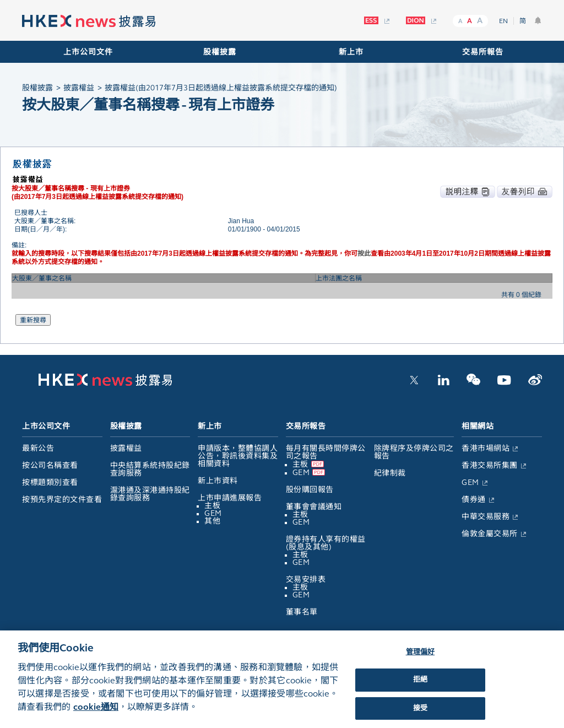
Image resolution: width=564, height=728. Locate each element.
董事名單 (302, 612)
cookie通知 (96, 714)
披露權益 (126, 448)
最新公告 (38, 448)
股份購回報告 (310, 490)
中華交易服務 (486, 517)
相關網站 (478, 426)
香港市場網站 (486, 448)
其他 (212, 521)
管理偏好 (421, 659)
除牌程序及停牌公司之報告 (414, 452)
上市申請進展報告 (230, 498)
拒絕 (420, 687)
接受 (420, 715)
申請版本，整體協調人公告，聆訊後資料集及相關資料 (238, 456)
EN (503, 21)
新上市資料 (218, 481)
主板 (212, 506)
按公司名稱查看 (50, 465)
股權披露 (220, 52)
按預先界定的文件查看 (62, 500)
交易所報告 (483, 52)
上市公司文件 (88, 52)
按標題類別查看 (50, 482)
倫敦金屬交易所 (490, 534)
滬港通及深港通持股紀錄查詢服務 (150, 494)
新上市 (351, 52)
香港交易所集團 (490, 465)
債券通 (474, 500)
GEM (213, 513)
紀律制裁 (390, 473)
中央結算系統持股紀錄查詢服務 (150, 469)
